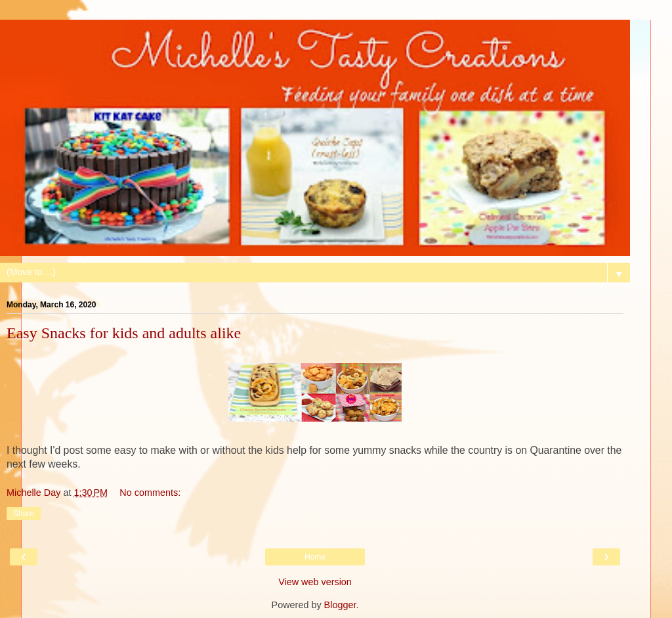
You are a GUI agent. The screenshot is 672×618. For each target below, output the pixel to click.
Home (315, 557)
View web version (315, 582)
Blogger (340, 605)
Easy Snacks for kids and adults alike (124, 333)
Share (24, 514)
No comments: (150, 493)
